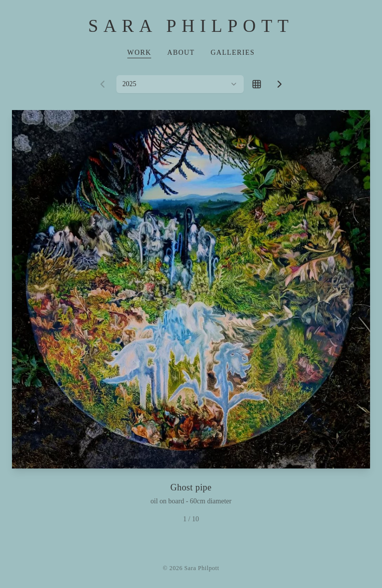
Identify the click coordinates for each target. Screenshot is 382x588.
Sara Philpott (191, 26)
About (181, 53)
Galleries (233, 53)
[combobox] (180, 84)
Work (139, 53)
